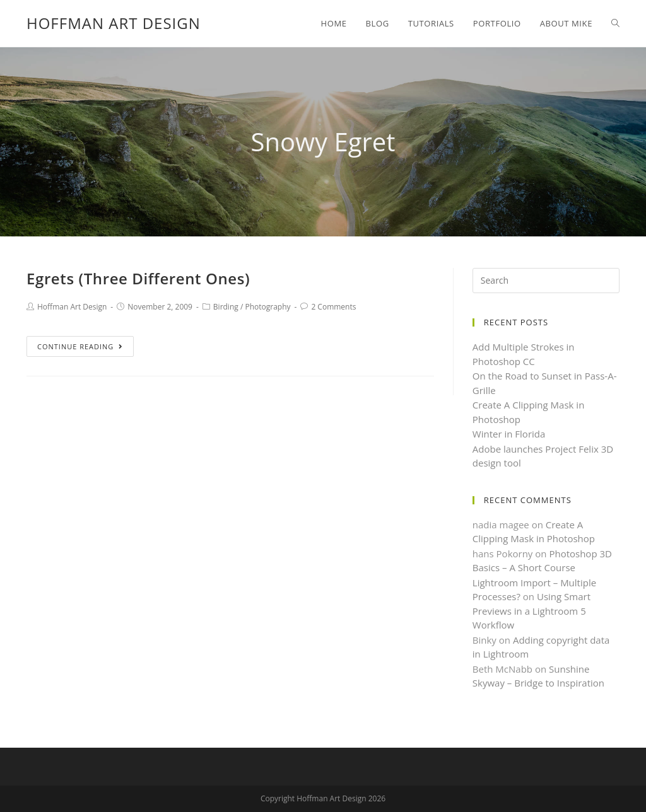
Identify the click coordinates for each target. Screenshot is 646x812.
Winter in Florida (509, 434)
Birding (226, 307)
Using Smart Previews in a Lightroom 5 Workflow (531, 611)
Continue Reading (80, 346)
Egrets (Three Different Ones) (138, 278)
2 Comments (333, 307)
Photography (267, 307)
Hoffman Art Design (114, 23)
